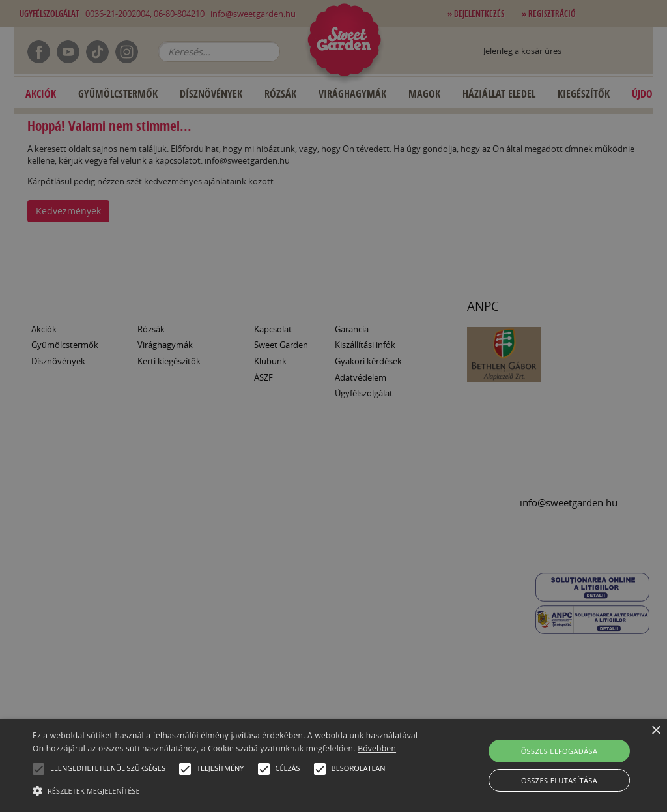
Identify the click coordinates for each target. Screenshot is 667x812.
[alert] (333, 406)
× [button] (656, 731)
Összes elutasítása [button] (559, 780)
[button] (38, 769)
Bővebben (377, 748)
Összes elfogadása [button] (560, 751)
